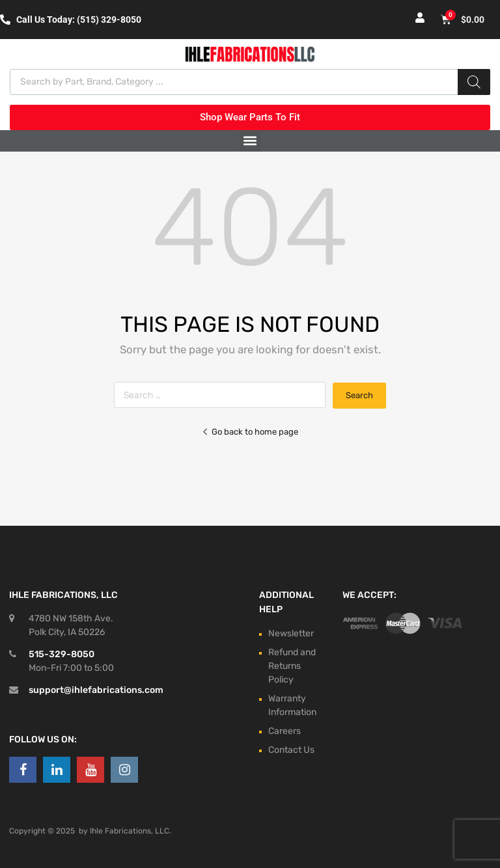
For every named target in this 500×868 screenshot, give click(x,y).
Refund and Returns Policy (292, 666)
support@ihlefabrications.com (96, 690)
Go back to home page (250, 432)
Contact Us (291, 750)
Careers (285, 731)
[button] (250, 141)
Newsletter (291, 633)
